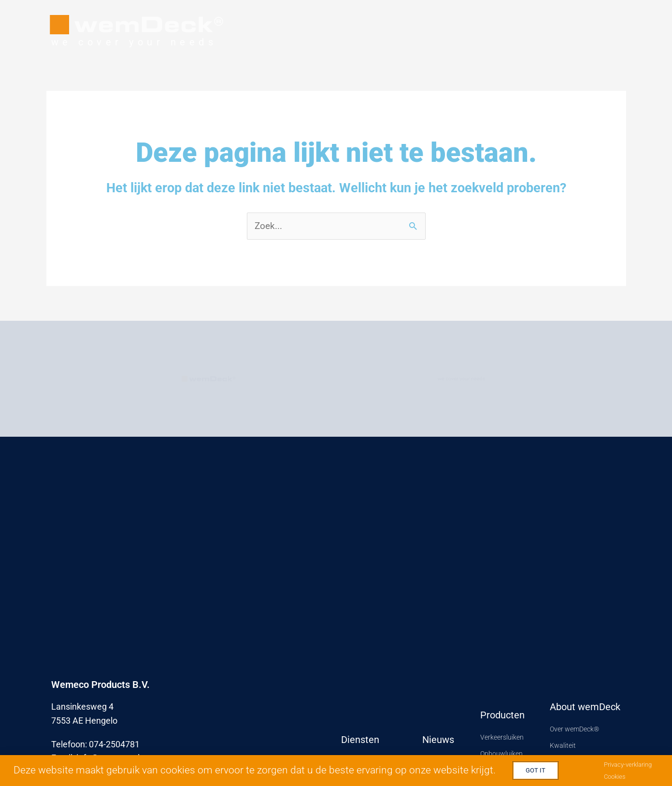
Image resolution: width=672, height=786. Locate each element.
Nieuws (438, 739)
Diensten (360, 739)
